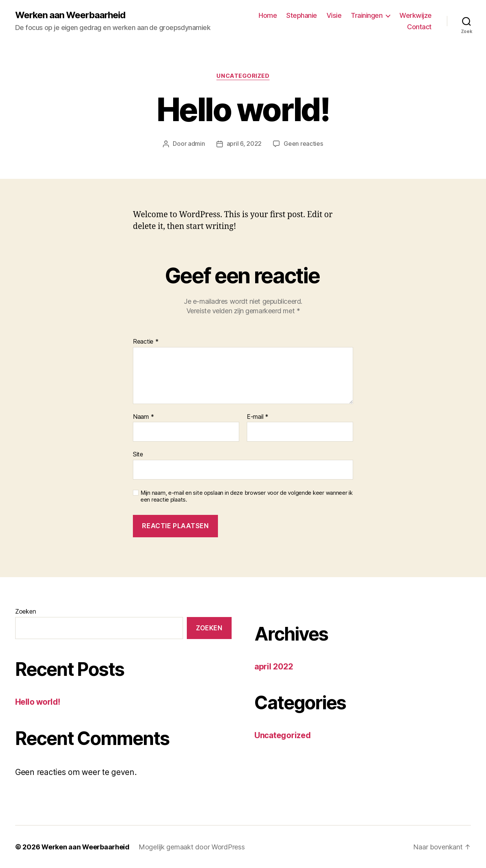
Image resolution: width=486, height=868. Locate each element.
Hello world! (38, 702)
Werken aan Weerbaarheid (70, 15)
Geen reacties (303, 144)
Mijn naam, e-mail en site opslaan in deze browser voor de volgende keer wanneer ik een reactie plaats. (247, 496)
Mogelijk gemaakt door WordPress (192, 847)
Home (268, 15)
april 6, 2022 (244, 144)
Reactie (146, 341)
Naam (143, 417)
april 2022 (274, 666)
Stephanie (302, 15)
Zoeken (25, 611)
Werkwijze (416, 15)
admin (196, 144)
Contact (419, 27)
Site (138, 454)
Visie (334, 15)
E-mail (258, 417)
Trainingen (367, 15)
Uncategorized (243, 76)
